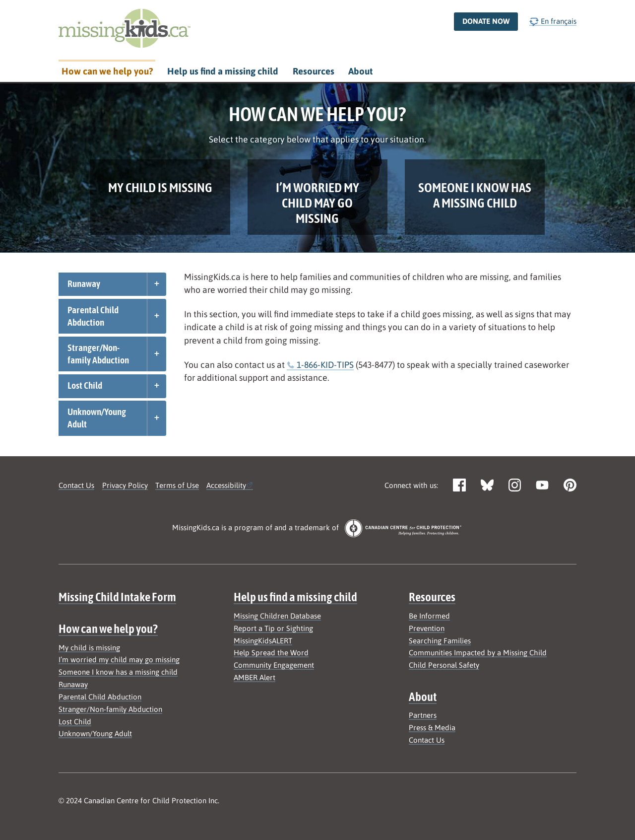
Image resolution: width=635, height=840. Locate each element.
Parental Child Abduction (93, 316)
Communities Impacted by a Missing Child (478, 653)
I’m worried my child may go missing (119, 660)
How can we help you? (107, 71)
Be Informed (429, 616)
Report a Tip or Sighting (273, 628)
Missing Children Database (277, 616)
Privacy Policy (125, 485)
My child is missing (89, 648)
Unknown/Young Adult (97, 418)
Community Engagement (274, 665)
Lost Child (85, 385)
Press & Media (432, 728)
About (360, 71)
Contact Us (76, 485)
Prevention (427, 628)
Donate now (486, 21)
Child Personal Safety (444, 665)
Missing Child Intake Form (117, 597)
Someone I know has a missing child (118, 672)
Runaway (84, 283)
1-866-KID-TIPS (325, 365)
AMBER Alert (254, 677)
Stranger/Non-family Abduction (98, 354)
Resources (314, 71)
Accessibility (226, 485)
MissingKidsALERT (263, 641)
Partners (423, 715)
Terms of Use (177, 485)
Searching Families (440, 641)
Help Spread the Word (271, 653)
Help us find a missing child (223, 71)
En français (553, 21)
